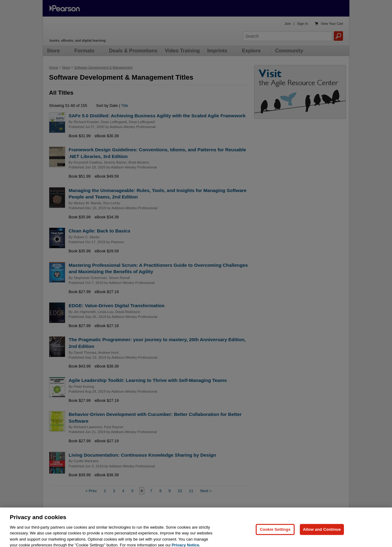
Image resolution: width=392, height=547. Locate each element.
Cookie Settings (275, 537)
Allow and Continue (322, 537)
